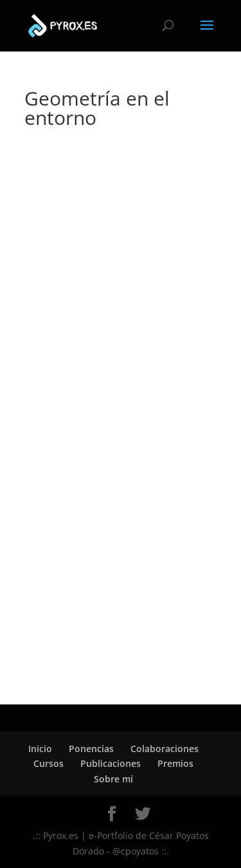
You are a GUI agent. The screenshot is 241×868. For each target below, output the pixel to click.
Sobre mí (113, 779)
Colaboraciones (165, 749)
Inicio (40, 749)
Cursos (49, 763)
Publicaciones (111, 763)
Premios (175, 763)
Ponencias (91, 749)
